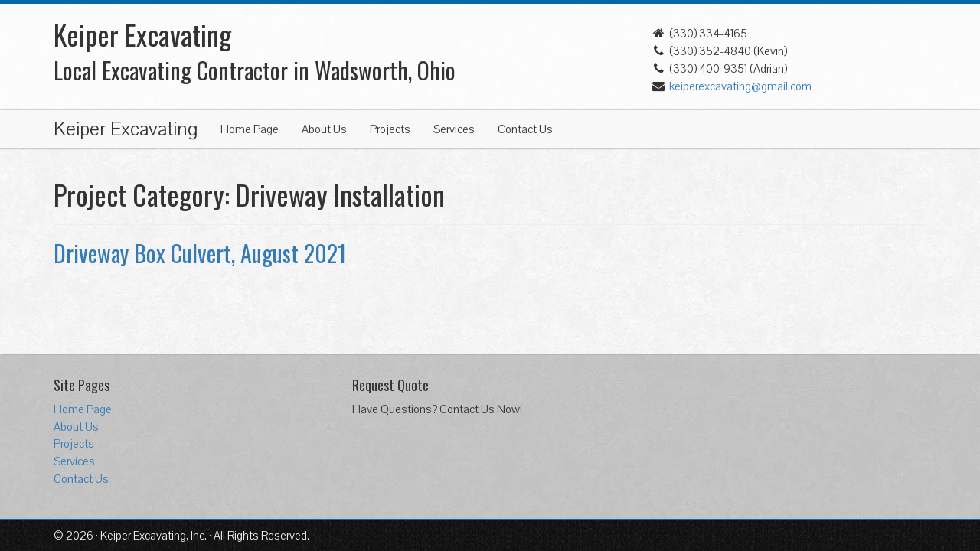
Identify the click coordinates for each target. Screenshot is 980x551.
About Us (324, 129)
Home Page (250, 129)
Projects (390, 129)
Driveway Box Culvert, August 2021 (200, 253)
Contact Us (525, 129)
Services (454, 129)
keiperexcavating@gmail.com (740, 86)
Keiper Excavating (126, 129)
